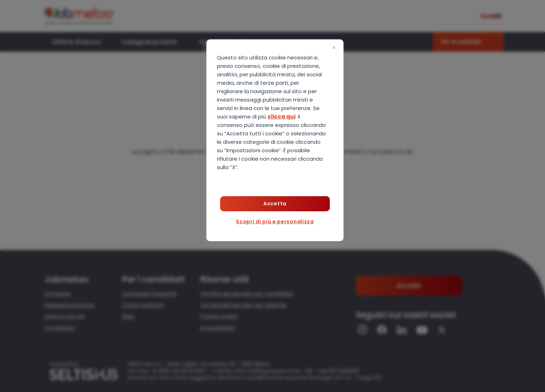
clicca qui (281, 117)
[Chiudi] (334, 48)
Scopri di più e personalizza (275, 221)
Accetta (275, 204)
